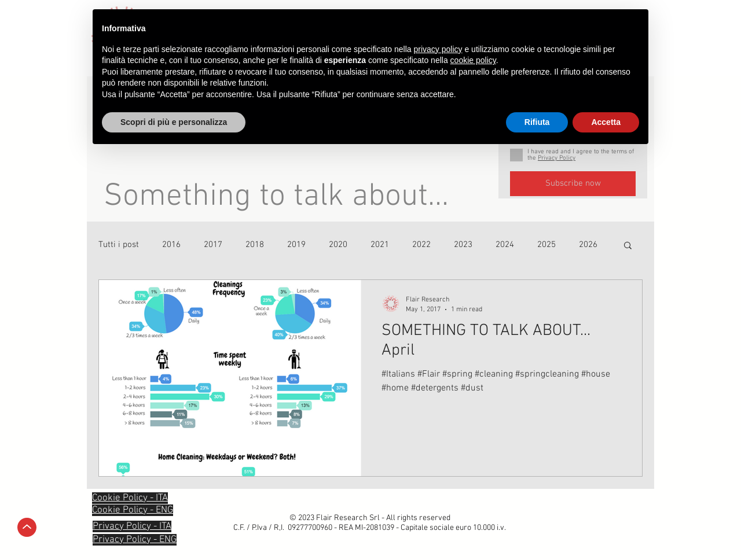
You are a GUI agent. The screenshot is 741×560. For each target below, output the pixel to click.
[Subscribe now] (573, 184)
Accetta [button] (606, 122)
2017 (213, 245)
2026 (588, 245)
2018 (255, 245)
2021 (380, 245)
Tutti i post (119, 245)
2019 (296, 245)
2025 (546, 245)
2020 (338, 245)
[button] (628, 246)
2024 (505, 245)
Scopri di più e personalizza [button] (174, 122)
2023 (463, 245)
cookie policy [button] (473, 60)
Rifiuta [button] (537, 122)
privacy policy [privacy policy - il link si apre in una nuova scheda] (438, 49)
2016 (171, 245)
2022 (421, 245)
